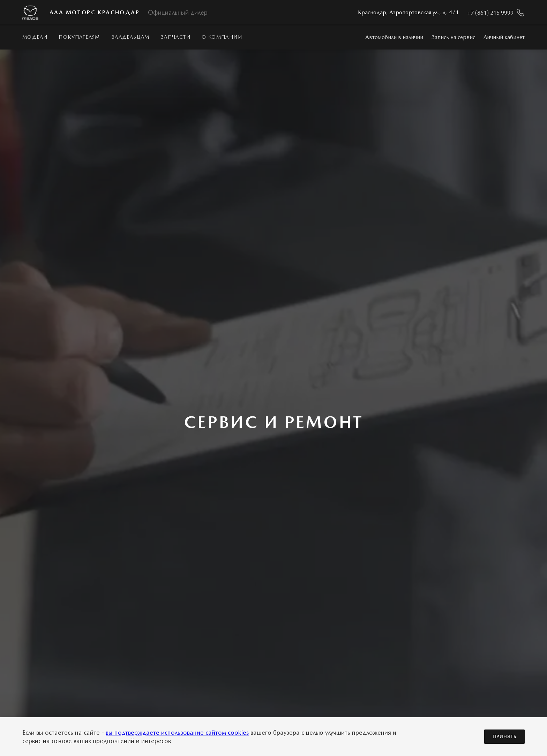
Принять (504, 737)
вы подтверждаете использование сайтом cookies (177, 732)
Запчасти (176, 37)
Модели (35, 37)
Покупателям (79, 37)
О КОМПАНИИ (222, 37)
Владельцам (130, 37)
